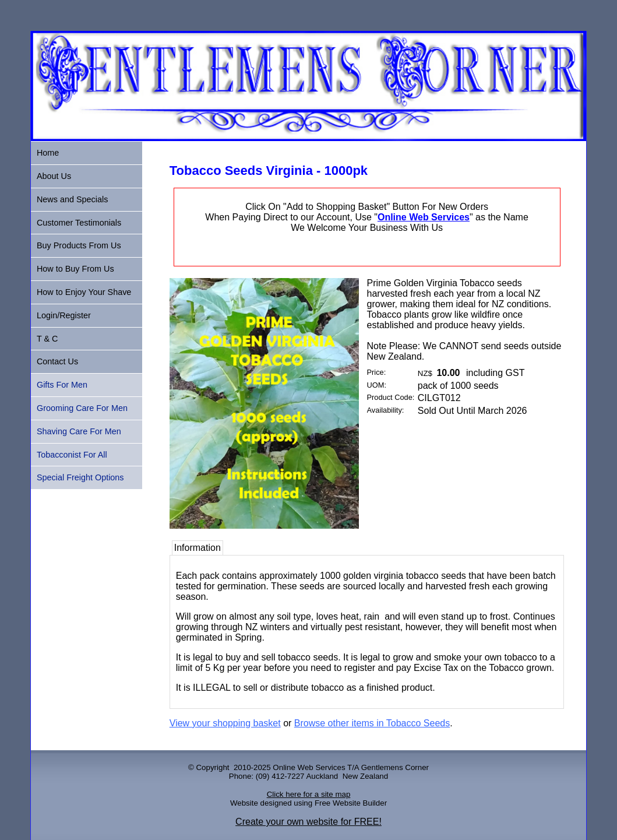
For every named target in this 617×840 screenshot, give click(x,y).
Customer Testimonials (79, 223)
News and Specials (72, 199)
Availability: (386, 410)
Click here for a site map (309, 794)
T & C (47, 339)
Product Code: (391, 397)
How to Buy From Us (75, 269)
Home (48, 153)
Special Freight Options (80, 477)
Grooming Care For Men (82, 408)
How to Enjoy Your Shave (84, 292)
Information (198, 548)
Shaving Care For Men (79, 431)
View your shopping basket (225, 723)
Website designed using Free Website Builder (308, 803)
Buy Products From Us (79, 245)
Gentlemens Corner (395, 767)
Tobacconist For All (72, 455)
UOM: (377, 385)
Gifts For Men (62, 385)
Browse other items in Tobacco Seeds (372, 723)
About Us (54, 176)
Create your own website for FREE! (308, 822)
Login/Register (64, 315)
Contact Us (57, 361)
